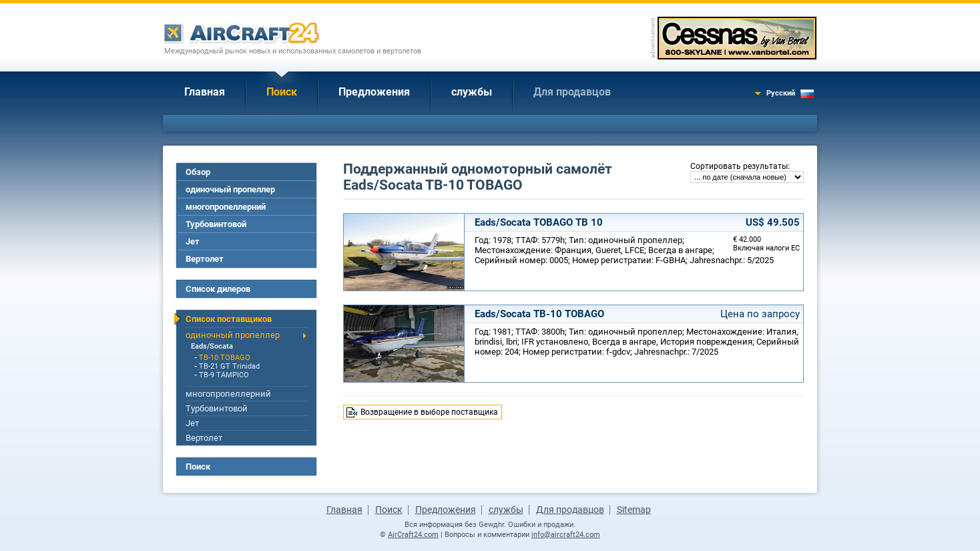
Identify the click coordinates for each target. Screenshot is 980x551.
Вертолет (205, 259)
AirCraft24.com (413, 535)
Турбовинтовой (216, 224)
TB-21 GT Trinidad (229, 366)
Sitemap (634, 510)
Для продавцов (572, 92)
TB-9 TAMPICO (224, 375)
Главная (205, 92)
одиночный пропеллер (230, 189)
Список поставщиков (229, 319)
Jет (193, 241)
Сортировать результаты (739, 166)
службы (472, 92)
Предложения (374, 92)
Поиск (282, 92)
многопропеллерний (226, 207)
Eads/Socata (212, 346)
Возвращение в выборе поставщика (429, 412)
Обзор (198, 172)
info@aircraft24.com (566, 535)
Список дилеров (218, 289)
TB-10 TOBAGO (225, 358)
